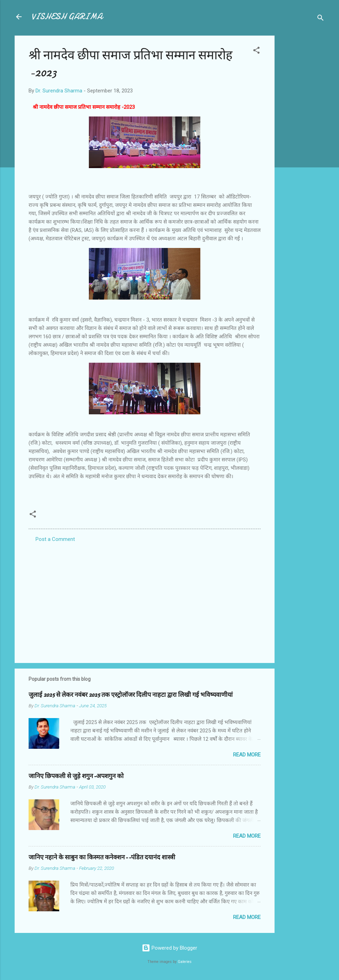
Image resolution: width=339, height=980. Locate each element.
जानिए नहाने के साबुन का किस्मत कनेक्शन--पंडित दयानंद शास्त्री (102, 857)
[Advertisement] (302, 140)
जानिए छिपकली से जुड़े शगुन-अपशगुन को (76, 776)
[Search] (321, 19)
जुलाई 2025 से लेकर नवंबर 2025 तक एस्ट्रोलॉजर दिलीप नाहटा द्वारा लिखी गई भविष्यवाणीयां (131, 695)
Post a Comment (55, 539)
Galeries (185, 962)
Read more (247, 755)
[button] (256, 51)
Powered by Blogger (169, 948)
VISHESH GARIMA (67, 17)
